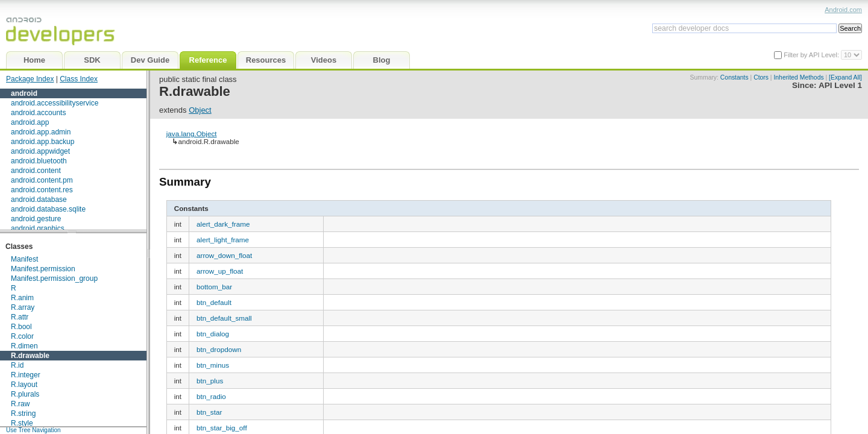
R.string (23, 414)
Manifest (24, 259)
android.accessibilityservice (55, 103)
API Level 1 (840, 85)
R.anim (22, 298)
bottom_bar (214, 287)
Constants (734, 77)
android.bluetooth (39, 161)
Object (200, 110)
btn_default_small (224, 318)
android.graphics (38, 228)
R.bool (21, 327)
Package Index (30, 79)
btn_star (209, 412)
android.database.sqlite (48, 209)
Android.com (843, 10)
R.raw (20, 404)
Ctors (761, 77)
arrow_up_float (220, 271)
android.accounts (38, 113)
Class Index (79, 79)
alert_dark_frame (223, 224)
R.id (17, 365)
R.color (22, 336)
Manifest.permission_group (54, 278)
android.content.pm (42, 180)
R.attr (20, 317)
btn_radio (211, 396)
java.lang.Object (192, 134)
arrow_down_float (224, 255)
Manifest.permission (43, 269)
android (24, 93)
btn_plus (210, 381)
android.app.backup (42, 142)
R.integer (26, 375)
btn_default (214, 302)
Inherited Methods (798, 77)
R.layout (24, 385)
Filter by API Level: (812, 55)
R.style (22, 423)
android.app (30, 122)
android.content (36, 171)
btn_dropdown (219, 349)
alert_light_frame (223, 240)
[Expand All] (845, 77)
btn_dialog (213, 334)
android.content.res (42, 190)
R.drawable (30, 356)
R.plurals (25, 394)
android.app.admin (41, 132)
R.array (23, 307)
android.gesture (36, 219)
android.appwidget (40, 151)
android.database (39, 200)
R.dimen (24, 346)
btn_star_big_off (222, 428)
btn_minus (213, 365)
